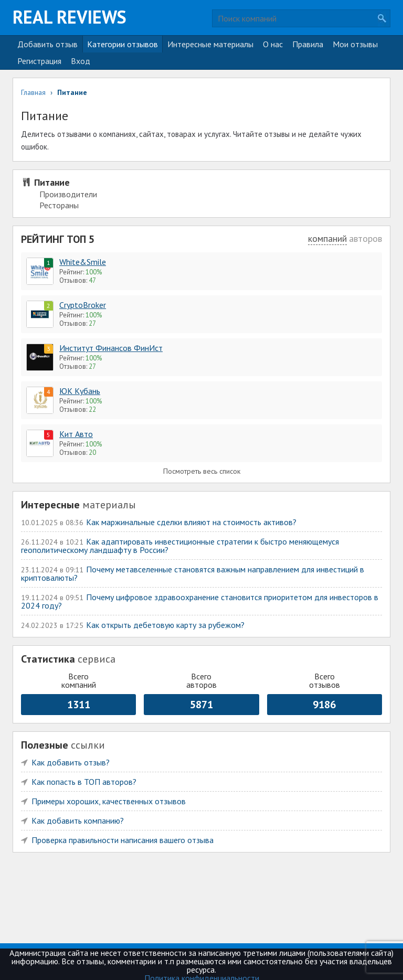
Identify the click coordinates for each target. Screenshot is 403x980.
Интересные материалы (210, 44)
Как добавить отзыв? (71, 762)
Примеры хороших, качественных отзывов (109, 801)
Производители (68, 194)
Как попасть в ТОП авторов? (84, 782)
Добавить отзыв (47, 44)
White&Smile (83, 262)
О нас (273, 44)
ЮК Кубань (80, 391)
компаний (327, 238)
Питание (52, 182)
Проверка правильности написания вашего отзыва (123, 840)
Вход (81, 61)
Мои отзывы (355, 44)
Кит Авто (76, 434)
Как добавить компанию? (78, 821)
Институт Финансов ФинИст (111, 348)
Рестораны (59, 205)
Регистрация (39, 61)
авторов (365, 238)
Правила (308, 44)
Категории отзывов (123, 44)
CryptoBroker (83, 305)
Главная (33, 92)
